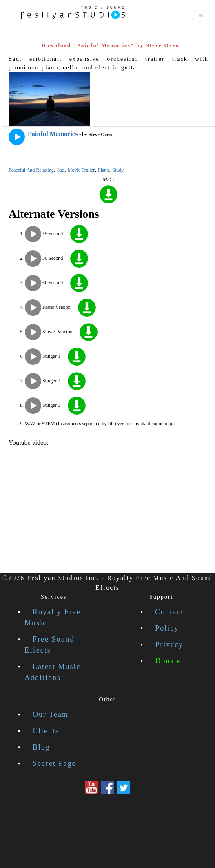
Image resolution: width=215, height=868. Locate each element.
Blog (41, 747)
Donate (168, 661)
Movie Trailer (81, 170)
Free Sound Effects (50, 645)
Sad (61, 170)
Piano (103, 170)
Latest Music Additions (52, 672)
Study (118, 170)
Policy (167, 628)
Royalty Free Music (52, 617)
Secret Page (54, 763)
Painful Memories (53, 134)
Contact (169, 612)
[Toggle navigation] (201, 16)
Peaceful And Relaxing (31, 170)
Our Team (51, 714)
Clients (46, 731)
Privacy (169, 645)
